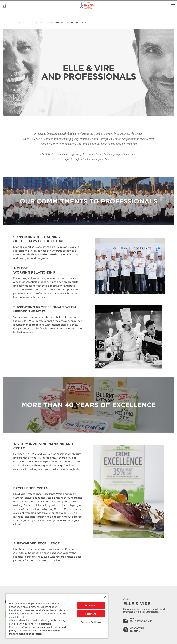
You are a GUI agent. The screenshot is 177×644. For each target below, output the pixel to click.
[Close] (105, 597)
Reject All (91, 614)
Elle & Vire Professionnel (42, 23)
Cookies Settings (91, 622)
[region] (57, 616)
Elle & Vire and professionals (71, 23)
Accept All (91, 605)
